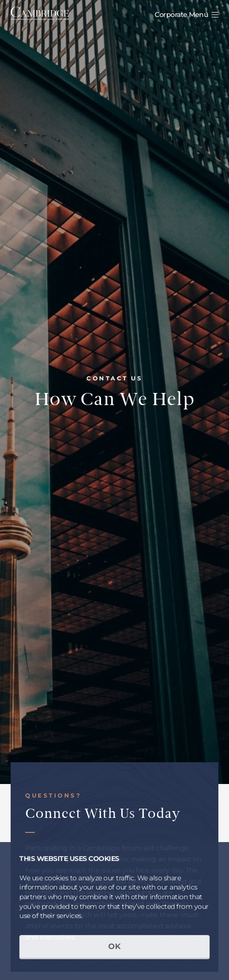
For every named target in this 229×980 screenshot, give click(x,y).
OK (114, 946)
